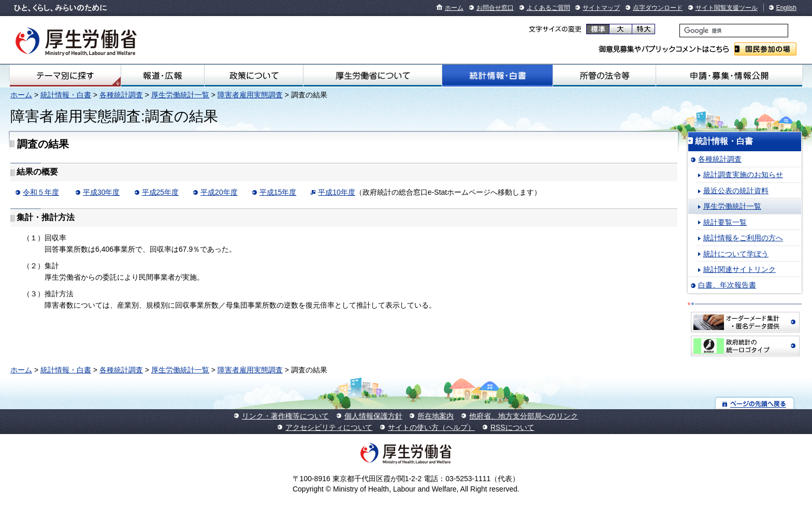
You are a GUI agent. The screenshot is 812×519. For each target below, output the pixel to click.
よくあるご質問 (548, 8)
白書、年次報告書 (727, 285)
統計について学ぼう (736, 254)
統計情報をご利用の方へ (743, 238)
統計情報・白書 (497, 76)
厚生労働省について (373, 76)
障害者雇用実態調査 (250, 95)
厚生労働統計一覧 (180, 95)
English (786, 8)
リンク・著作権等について (285, 416)
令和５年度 (41, 192)
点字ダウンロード (658, 8)
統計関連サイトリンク (740, 269)
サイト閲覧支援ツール (727, 8)
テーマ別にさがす (65, 76)
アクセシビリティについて (329, 427)
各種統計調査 (121, 95)
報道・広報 (163, 76)
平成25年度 (161, 192)
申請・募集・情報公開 (729, 76)
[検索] (734, 31)
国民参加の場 (765, 49)
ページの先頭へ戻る (755, 403)
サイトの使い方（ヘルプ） (431, 427)
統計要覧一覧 (725, 222)
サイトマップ (601, 8)
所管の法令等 (604, 76)
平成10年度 (337, 192)
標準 (598, 29)
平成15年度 (278, 192)
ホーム (454, 8)
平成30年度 (102, 192)
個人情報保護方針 (373, 416)
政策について (254, 76)
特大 (643, 29)
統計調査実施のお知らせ (743, 175)
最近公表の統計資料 (736, 191)
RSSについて (512, 427)
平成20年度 (219, 192)
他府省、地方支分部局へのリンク (524, 416)
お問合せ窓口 (495, 8)
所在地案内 (436, 416)
